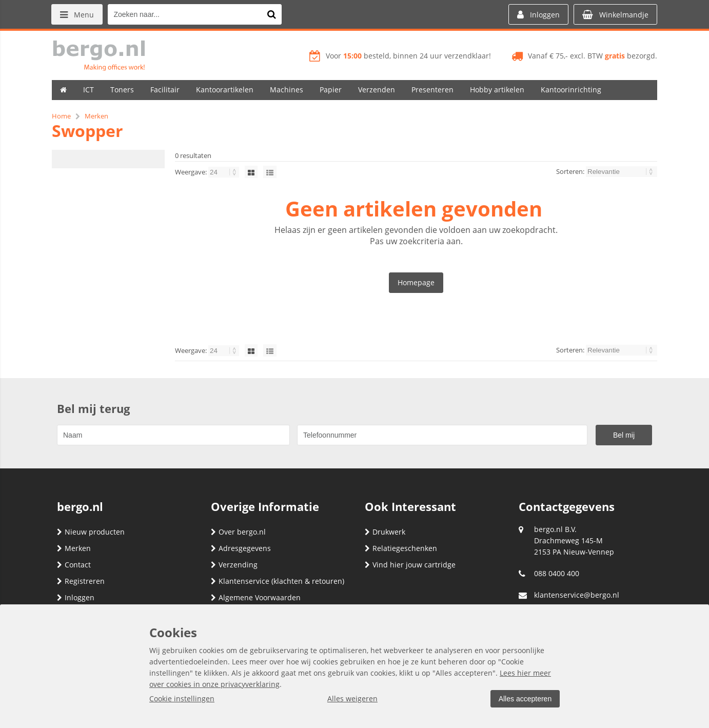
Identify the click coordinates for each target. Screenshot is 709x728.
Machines (287, 90)
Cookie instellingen (182, 699)
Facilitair (165, 90)
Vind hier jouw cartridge (410, 565)
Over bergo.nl (238, 532)
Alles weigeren (352, 699)
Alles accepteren (524, 699)
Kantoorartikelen (225, 90)
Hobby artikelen (497, 90)
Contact (74, 565)
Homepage (416, 282)
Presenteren (432, 90)
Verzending (234, 565)
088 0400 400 (557, 573)
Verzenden (377, 90)
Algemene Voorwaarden (256, 597)
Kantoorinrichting (571, 90)
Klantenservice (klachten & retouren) (278, 581)
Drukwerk (385, 532)
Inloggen (76, 597)
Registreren (81, 581)
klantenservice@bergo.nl (577, 595)
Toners (122, 90)
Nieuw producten (91, 532)
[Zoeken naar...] (272, 14)
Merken (74, 548)
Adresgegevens (241, 548)
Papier (331, 90)
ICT (88, 90)
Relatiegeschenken (401, 548)
